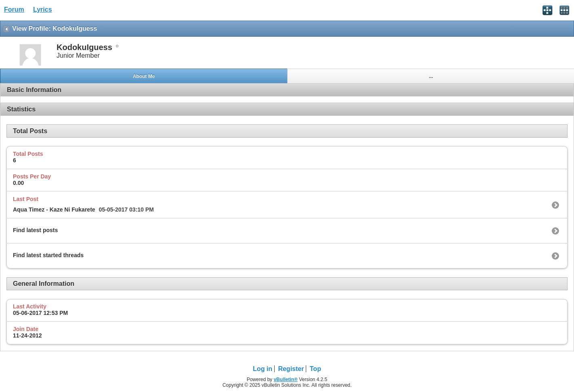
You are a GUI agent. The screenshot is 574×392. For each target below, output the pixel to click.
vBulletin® (286, 379)
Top (315, 369)
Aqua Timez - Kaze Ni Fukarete (54, 210)
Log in (263, 369)
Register (291, 369)
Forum (14, 9)
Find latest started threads (48, 255)
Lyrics (43, 9)
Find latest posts (35, 230)
